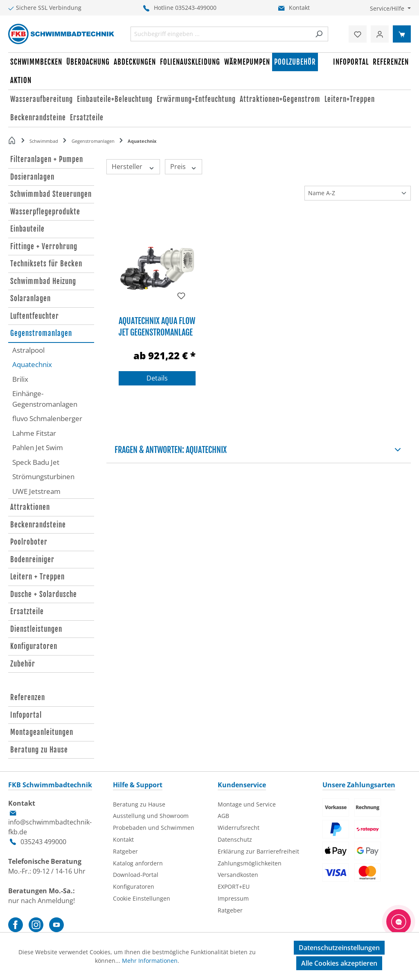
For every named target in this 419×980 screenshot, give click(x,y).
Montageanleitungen (42, 732)
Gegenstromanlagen (41, 333)
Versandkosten (238, 875)
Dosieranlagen (32, 177)
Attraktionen (30, 507)
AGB (223, 816)
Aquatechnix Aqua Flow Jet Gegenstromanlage (157, 326)
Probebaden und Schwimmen (154, 828)
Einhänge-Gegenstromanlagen (45, 399)
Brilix (20, 379)
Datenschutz (235, 839)
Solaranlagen (30, 299)
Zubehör (23, 664)
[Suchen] (319, 34)
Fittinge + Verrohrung (44, 247)
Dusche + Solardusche (44, 594)
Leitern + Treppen (37, 577)
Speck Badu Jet (36, 462)
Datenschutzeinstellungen (339, 948)
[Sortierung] (358, 193)
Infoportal (26, 715)
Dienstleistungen (36, 629)
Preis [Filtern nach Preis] (184, 167)
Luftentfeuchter (35, 316)
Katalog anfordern (138, 863)
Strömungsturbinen (43, 476)
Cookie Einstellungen (142, 898)
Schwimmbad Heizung (43, 281)
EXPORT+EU (234, 887)
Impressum (233, 898)
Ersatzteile (27, 612)
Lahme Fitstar (34, 433)
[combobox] (221, 34)
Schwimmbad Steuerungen (51, 194)
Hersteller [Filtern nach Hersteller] (133, 167)
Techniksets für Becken (46, 264)
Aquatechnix (32, 364)
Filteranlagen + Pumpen (47, 159)
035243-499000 (196, 8)
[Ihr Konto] (380, 34)
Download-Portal (136, 875)
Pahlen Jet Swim (38, 447)
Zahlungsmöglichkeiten (250, 863)
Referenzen (28, 697)
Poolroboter (29, 542)
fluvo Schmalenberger (47, 418)
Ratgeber (125, 851)
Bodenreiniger (32, 560)
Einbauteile (27, 229)
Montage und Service (247, 804)
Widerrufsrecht (239, 828)
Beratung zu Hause (39, 750)
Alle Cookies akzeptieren (339, 963)
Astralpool (28, 350)
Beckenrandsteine (38, 525)
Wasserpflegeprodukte (45, 212)
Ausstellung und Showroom (151, 816)
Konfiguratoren (34, 646)
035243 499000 (43, 842)
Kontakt (299, 8)
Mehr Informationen (150, 961)
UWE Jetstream (36, 491)
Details (157, 378)
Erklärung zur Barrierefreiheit (258, 851)
